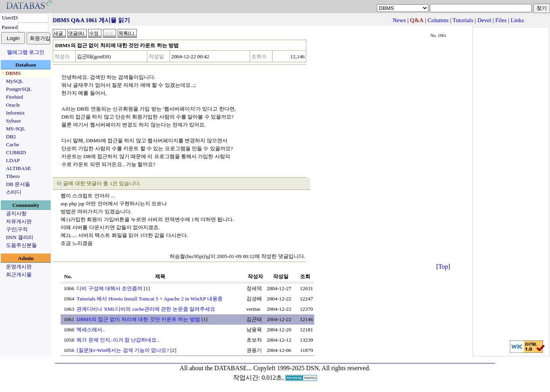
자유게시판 (19, 221)
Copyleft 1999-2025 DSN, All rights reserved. (312, 368)
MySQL (15, 81)
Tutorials (463, 20)
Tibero (13, 176)
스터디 (14, 192)
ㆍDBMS (11, 73)
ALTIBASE (18, 168)
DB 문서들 (18, 184)
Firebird (14, 97)
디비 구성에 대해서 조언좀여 (109, 288)
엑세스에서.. (91, 330)
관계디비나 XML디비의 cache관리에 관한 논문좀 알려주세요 (146, 309)
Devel (484, 20)
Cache (12, 144)
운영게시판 (19, 267)
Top (443, 267)
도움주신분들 (21, 245)
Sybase (13, 121)
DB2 (11, 137)
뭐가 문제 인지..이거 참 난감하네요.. (118, 340)
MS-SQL (16, 129)
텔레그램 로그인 (26, 52)
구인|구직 (17, 229)
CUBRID (16, 152)
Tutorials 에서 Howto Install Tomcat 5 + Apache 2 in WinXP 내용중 (149, 299)
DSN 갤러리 (20, 237)
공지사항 (16, 213)
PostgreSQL (19, 89)
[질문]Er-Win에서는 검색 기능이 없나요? (123, 350)
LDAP (13, 160)
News (399, 20)
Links (517, 20)
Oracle (13, 105)
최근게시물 (19, 274)
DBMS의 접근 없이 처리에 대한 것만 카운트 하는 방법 (138, 319)
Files (501, 20)
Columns (438, 20)
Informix (15, 113)
